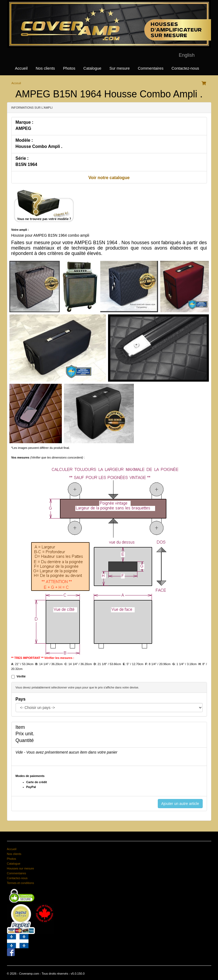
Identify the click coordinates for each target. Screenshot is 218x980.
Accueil (21, 68)
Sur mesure (120, 68)
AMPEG (24, 128)
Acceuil (16, 83)
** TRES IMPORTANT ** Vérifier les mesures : (43, 658)
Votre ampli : (20, 230)
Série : (22, 158)
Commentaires (151, 68)
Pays (21, 699)
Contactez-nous (185, 68)
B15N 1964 (26, 164)
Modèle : (24, 140)
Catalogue (92, 68)
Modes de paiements (30, 776)
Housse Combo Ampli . (39, 146)
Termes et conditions (21, 883)
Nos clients (45, 68)
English (187, 55)
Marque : (25, 122)
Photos (69, 68)
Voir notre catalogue (109, 178)
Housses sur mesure (21, 868)
